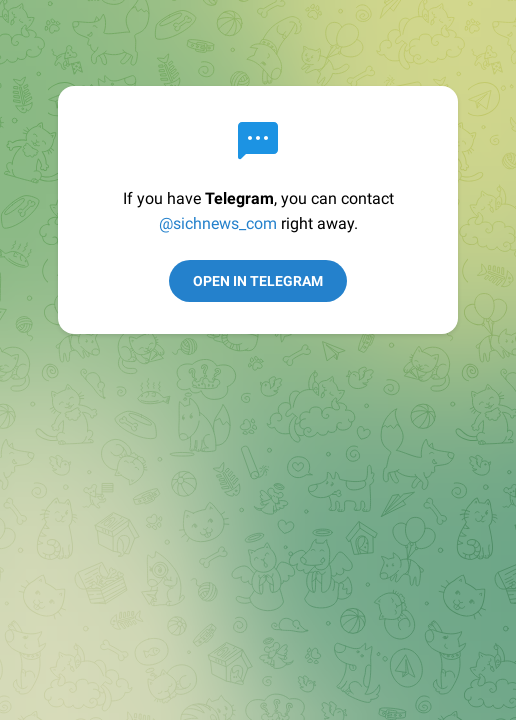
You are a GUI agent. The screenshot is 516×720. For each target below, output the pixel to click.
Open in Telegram (258, 281)
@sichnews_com (218, 223)
